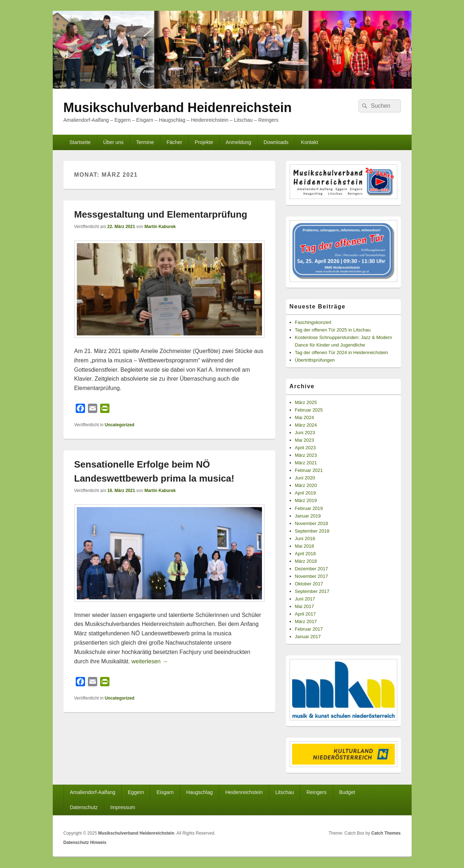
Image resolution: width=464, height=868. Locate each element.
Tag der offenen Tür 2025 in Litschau (333, 330)
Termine (145, 142)
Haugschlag (200, 792)
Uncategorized (120, 425)
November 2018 (312, 523)
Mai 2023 (304, 440)
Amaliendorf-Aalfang (92, 792)
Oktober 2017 (309, 584)
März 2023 (306, 455)
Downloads (276, 142)
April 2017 (306, 614)
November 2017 (312, 576)
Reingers (317, 792)
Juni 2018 (305, 539)
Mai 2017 (304, 606)
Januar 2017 (308, 637)
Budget (347, 792)
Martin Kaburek (160, 227)
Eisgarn (165, 792)
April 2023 (306, 448)
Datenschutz (84, 807)
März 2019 (306, 500)
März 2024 (306, 425)
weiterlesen (150, 661)
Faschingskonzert (313, 322)
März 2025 (306, 402)
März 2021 (306, 463)
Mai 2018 (304, 546)
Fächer (174, 142)
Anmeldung (238, 142)
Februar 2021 (309, 470)
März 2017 (306, 621)
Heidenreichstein (244, 792)
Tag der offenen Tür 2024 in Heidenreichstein (342, 352)
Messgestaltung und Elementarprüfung (161, 214)
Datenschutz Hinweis (85, 843)
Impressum (123, 807)
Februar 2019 (309, 508)
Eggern (136, 792)
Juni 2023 (305, 433)
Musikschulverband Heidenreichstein (178, 108)
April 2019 (306, 493)
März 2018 (306, 561)
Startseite (80, 142)
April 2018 (306, 554)
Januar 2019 (308, 516)
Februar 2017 (309, 629)
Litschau (285, 792)
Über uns (114, 142)
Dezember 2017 (312, 569)
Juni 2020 (305, 478)
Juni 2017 (305, 599)
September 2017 (312, 591)
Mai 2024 (304, 417)
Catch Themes (386, 833)
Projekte (204, 142)
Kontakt (310, 142)
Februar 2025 (309, 410)
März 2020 (306, 485)
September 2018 (312, 531)
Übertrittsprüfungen (315, 360)
